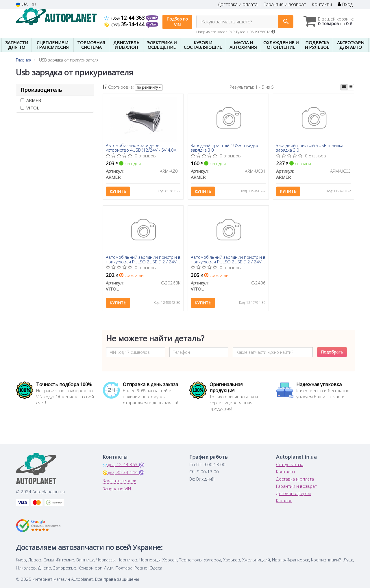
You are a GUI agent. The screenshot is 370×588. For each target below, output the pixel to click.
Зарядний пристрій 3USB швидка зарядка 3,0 (310, 147)
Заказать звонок (119, 481)
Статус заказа (290, 464)
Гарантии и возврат (296, 486)
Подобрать (332, 352)
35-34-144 (125, 24)
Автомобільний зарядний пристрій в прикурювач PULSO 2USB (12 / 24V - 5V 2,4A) (143, 259)
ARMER (31, 100)
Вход (345, 4)
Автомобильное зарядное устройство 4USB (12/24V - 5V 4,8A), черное (142, 147)
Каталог (284, 500)
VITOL (30, 108)
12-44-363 (125, 18)
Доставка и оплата (238, 4)
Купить (118, 191)
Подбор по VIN (177, 22)
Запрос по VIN (117, 489)
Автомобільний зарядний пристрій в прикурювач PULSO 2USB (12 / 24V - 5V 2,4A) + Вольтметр (228, 259)
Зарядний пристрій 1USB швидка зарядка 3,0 (224, 147)
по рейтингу (149, 87)
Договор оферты (293, 493)
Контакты (322, 4)
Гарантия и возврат (285, 4)
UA (22, 4)
